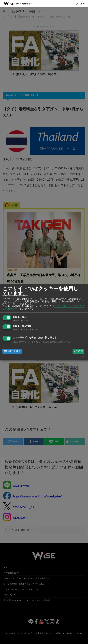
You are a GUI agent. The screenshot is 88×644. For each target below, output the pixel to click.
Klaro (82, 357)
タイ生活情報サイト (24, 4)
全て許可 (78, 351)
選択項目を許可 (12, 351)
